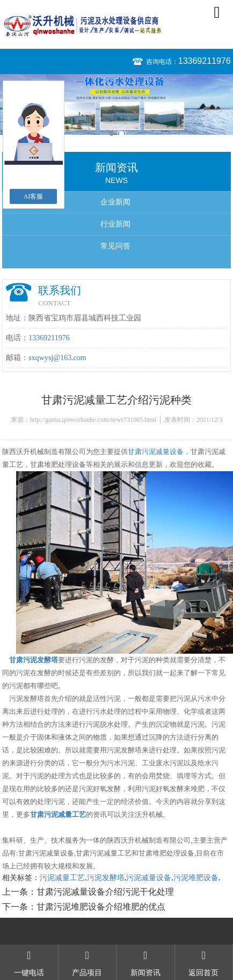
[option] (116, 104)
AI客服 (34, 196)
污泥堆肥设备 (196, 878)
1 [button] (111, 133)
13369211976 (205, 61)
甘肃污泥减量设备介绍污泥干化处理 (105, 892)
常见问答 (115, 246)
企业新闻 (115, 202)
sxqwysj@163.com (57, 358)
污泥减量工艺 (62, 878)
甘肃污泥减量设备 (156, 452)
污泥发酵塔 (106, 878)
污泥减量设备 (149, 878)
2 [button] (122, 133)
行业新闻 (115, 224)
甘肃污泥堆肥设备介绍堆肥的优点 (101, 907)
